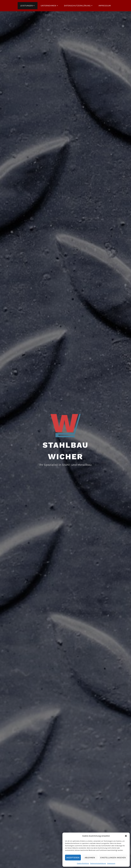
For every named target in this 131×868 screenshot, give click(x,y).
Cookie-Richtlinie (83, 863)
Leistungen (26, 6)
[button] (126, 836)
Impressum (111, 863)
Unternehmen (48, 6)
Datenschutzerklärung (98, 863)
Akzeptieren (73, 858)
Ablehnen (90, 858)
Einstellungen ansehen (113, 858)
